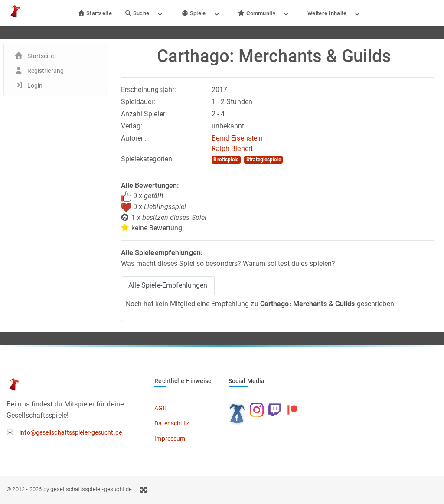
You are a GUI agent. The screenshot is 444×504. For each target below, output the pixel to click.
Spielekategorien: (148, 159)
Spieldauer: (138, 102)
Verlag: (132, 126)
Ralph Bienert (232, 149)
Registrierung (46, 71)
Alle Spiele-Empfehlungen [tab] (168, 285)
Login (35, 85)
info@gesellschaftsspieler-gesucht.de (71, 432)
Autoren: (134, 138)
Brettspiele (226, 160)
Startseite (95, 13)
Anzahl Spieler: (144, 114)
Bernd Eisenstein (237, 138)
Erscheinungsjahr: (149, 90)
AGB (160, 408)
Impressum (170, 439)
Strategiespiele (264, 160)
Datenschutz (172, 423)
